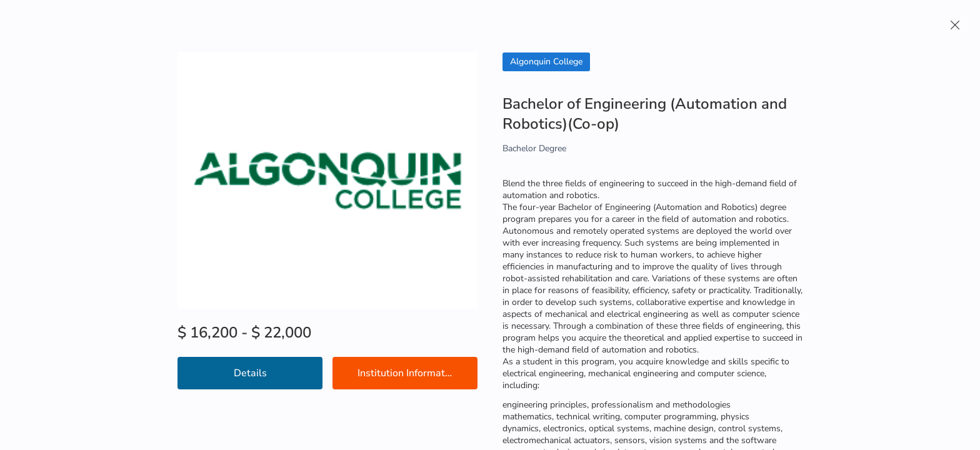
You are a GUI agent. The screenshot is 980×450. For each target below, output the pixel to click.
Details (250, 373)
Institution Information (408, 373)
